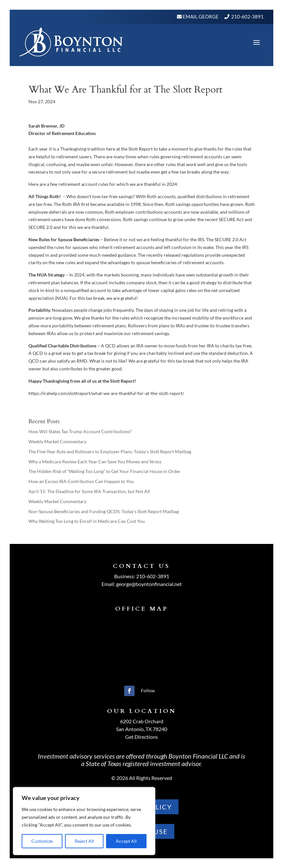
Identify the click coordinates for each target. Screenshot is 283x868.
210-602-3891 (247, 17)
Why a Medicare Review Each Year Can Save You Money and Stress (95, 462)
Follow (148, 690)
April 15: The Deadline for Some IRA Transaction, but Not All (89, 491)
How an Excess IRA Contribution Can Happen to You (81, 481)
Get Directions (141, 737)
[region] (84, 821)
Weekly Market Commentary (57, 441)
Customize (42, 841)
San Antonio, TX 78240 (142, 729)
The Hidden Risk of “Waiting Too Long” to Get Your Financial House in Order (104, 471)
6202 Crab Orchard (142, 721)
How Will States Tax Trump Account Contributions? (80, 431)
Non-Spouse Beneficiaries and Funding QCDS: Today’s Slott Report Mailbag (104, 511)
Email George (200, 17)
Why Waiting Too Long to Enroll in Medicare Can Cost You (87, 521)
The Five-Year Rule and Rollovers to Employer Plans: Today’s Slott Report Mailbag (110, 451)
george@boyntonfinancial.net (149, 584)
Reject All (84, 841)
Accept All (126, 841)
